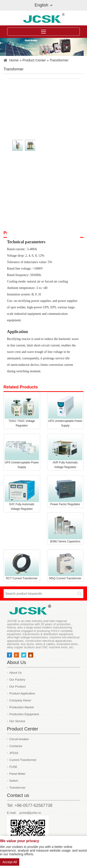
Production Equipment (24, 714)
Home (14, 60)
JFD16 (14, 753)
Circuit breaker (19, 739)
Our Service (17, 721)
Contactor (16, 746)
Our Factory (17, 680)
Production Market (22, 707)
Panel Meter (17, 774)
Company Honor (20, 700)
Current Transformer (23, 760)
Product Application (22, 693)
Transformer (59, 60)
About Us (15, 673)
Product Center (34, 60)
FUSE (13, 767)
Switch (14, 781)
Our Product (17, 686)
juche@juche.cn (30, 813)
